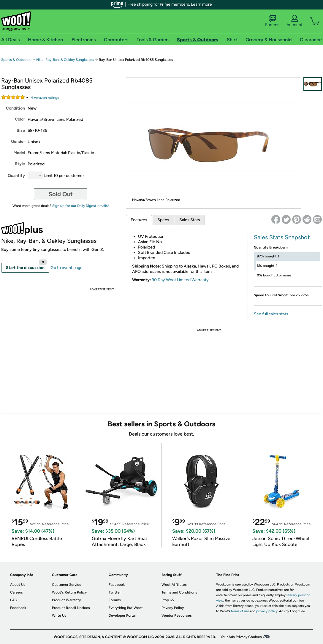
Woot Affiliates (174, 585)
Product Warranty (66, 600)
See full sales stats (271, 314)
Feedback (18, 608)
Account (294, 21)
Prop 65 (168, 600)
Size (21, 130)
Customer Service (67, 585)
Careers (16, 592)
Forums (272, 21)
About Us (18, 585)
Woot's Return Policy (69, 592)
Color (20, 119)
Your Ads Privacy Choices (241, 637)
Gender (18, 141)
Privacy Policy (173, 608)
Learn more (201, 4)
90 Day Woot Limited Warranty (180, 280)
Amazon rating (45, 98)
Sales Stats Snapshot (282, 237)
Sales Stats (190, 220)
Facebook (117, 585)
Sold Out (61, 194)
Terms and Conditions (179, 592)
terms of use (240, 611)
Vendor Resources (177, 615)
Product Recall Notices (71, 608)
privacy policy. (267, 611)
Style (20, 164)
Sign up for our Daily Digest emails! (81, 206)
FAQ (14, 600)
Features (139, 220)
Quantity (16, 176)
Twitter (115, 592)
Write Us (59, 615)
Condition (15, 108)
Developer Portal (122, 615)
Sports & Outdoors (16, 60)
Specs (163, 220)
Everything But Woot (126, 608)
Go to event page (66, 268)
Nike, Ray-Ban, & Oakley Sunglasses (65, 60)
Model (19, 153)
